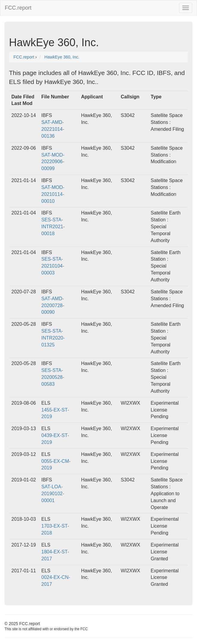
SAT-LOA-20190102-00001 (53, 494)
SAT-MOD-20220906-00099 (53, 162)
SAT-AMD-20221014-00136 (53, 129)
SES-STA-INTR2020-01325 (53, 338)
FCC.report (18, 8)
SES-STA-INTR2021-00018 (53, 227)
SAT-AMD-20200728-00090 (53, 306)
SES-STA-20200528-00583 (53, 377)
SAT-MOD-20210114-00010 (53, 194)
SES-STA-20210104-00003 (53, 266)
